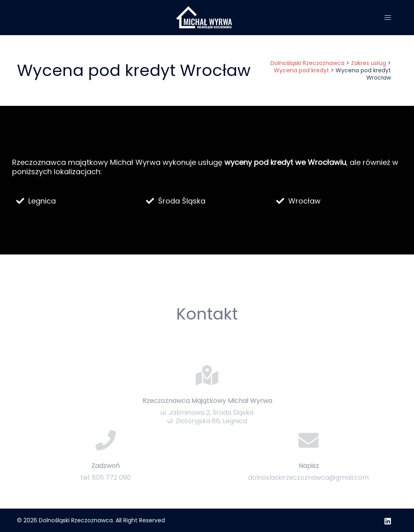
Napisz (309, 479)
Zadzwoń (106, 479)
